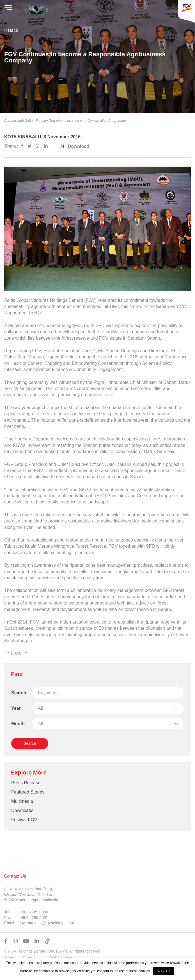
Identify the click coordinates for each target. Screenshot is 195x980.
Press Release (26, 783)
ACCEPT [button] (163, 971)
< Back (11, 30)
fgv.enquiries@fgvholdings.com (47, 923)
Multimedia (22, 801)
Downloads (22, 810)
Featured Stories (28, 792)
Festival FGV (24, 820)
